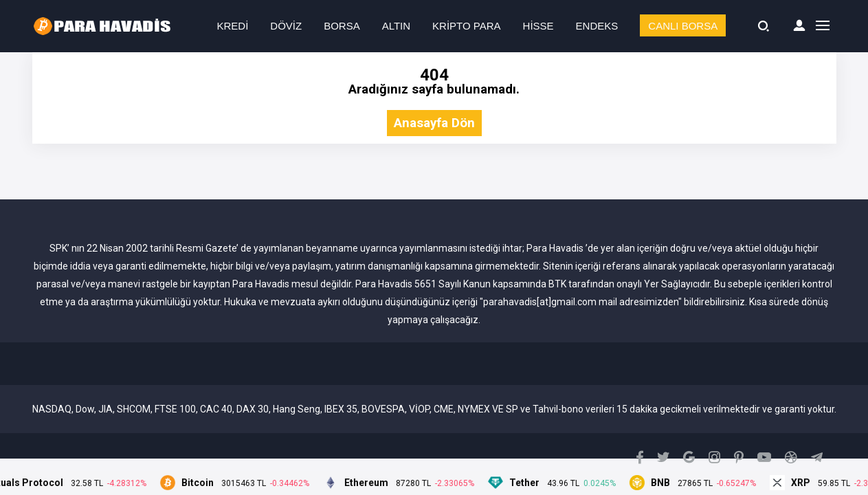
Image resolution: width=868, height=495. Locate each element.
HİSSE (538, 26)
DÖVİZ (286, 26)
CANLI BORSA (683, 26)
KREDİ (233, 26)
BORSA (342, 26)
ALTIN (396, 26)
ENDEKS (597, 26)
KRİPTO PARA (466, 26)
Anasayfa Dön (434, 123)
